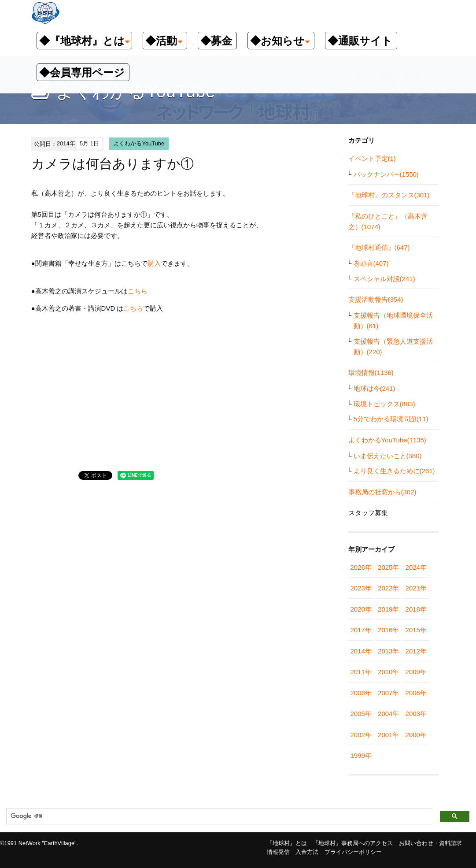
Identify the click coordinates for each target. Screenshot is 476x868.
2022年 (388, 588)
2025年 (388, 567)
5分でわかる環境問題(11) (391, 419)
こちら (138, 291)
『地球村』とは (287, 843)
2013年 (388, 651)
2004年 (388, 714)
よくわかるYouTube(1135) (387, 440)
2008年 (361, 693)
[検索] (219, 816)
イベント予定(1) (372, 158)
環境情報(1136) (371, 373)
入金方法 (307, 852)
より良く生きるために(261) (394, 471)
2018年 (416, 609)
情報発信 (278, 852)
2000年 (416, 735)
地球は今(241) (375, 388)
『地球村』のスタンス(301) (389, 195)
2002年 (361, 735)
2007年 (388, 693)
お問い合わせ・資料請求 (430, 843)
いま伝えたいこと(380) (388, 456)
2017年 (361, 630)
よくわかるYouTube (139, 143)
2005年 (361, 714)
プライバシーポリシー (353, 852)
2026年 (361, 567)
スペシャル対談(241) (384, 279)
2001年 (388, 735)
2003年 (416, 714)
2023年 (361, 588)
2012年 (416, 651)
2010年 (388, 672)
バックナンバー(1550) (386, 174)
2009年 (416, 672)
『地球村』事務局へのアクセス (353, 843)
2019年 (388, 609)
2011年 (361, 672)
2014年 (361, 651)
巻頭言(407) (371, 263)
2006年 (416, 693)
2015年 (416, 630)
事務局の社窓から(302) (382, 492)
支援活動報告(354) (376, 299)
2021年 (416, 588)
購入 (154, 263)
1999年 (361, 755)
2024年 (416, 567)
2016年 (388, 630)
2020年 (361, 609)
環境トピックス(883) (384, 404)
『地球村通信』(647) (379, 247)
